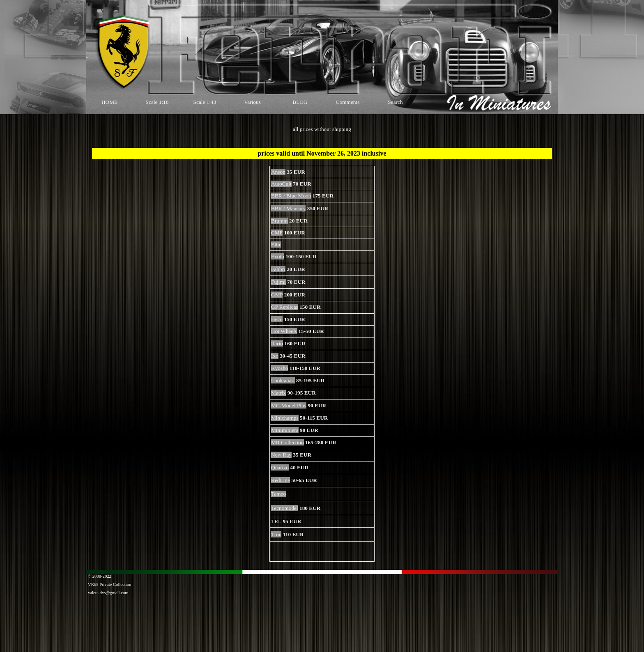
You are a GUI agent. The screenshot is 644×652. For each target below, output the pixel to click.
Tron (276, 534)
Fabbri (278, 269)
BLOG (300, 102)
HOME (109, 102)
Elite (276, 244)
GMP (277, 295)
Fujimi (278, 282)
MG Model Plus (289, 405)
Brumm (279, 221)
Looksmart (283, 380)
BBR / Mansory (288, 208)
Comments (348, 102)
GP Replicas (285, 307)
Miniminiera (285, 430)
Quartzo (280, 467)
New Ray (281, 455)
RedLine (281, 480)
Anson (278, 172)
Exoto (278, 256)
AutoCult (281, 184)
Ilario (277, 343)
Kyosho (279, 368)
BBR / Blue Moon (291, 196)
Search (395, 102)
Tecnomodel (285, 508)
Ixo (275, 356)
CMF (277, 233)
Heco (277, 319)
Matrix (278, 393)
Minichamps (285, 418)
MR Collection (287, 442)
